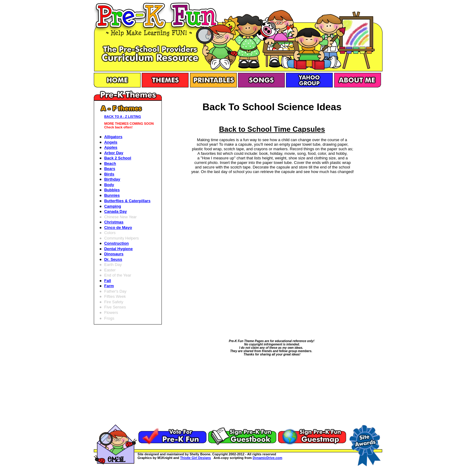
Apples (111, 147)
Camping (113, 206)
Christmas (114, 222)
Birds (109, 174)
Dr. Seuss (113, 259)
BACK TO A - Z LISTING (122, 117)
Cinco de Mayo (118, 228)
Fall (107, 281)
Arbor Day (114, 153)
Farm (109, 286)
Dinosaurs (114, 254)
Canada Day (115, 211)
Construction (116, 243)
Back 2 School (118, 158)
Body (109, 185)
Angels (111, 142)
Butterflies (127, 201)
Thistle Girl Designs (195, 458)
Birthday (112, 179)
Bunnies (112, 195)
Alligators (113, 137)
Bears (110, 169)
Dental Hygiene (118, 249)
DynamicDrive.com (267, 458)
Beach (110, 163)
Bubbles (112, 190)
